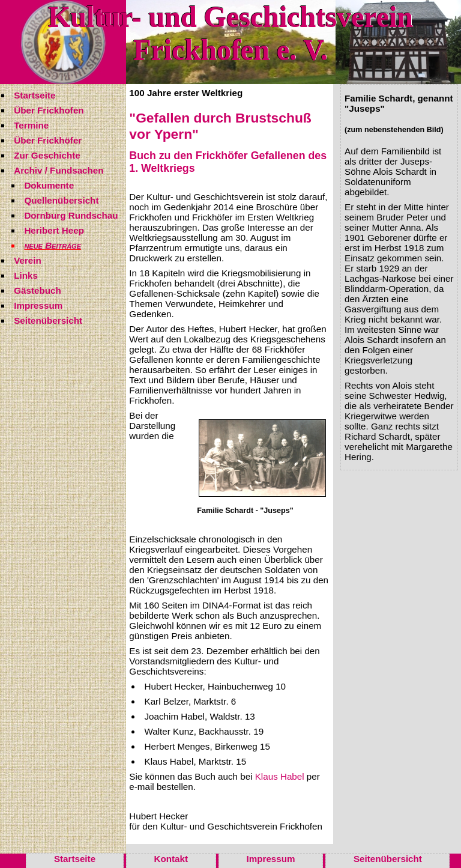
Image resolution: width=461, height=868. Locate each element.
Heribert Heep (54, 230)
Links (26, 275)
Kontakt (171, 859)
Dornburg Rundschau (71, 215)
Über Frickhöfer (48, 140)
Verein (28, 260)
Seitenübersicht (48, 320)
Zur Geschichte (47, 155)
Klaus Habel (280, 776)
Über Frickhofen (49, 110)
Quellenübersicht (61, 200)
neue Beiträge (53, 245)
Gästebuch (38, 290)
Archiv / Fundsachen (59, 170)
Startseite (35, 95)
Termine (31, 125)
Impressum (38, 305)
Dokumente (49, 185)
